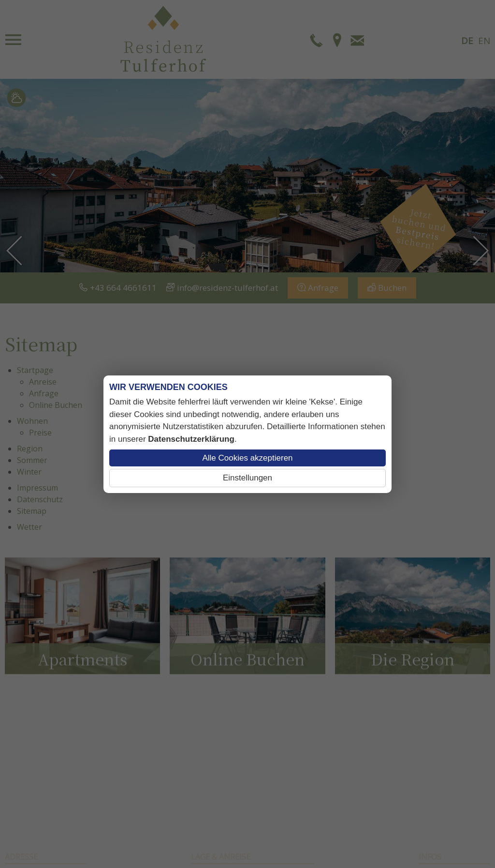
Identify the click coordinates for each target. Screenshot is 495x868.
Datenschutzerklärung (191, 439)
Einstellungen (247, 478)
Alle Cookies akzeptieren (247, 458)
